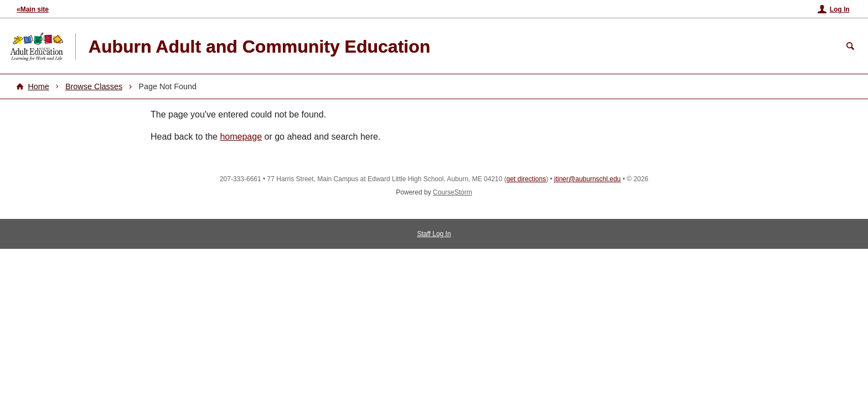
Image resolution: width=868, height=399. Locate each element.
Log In (840, 9)
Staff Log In (434, 234)
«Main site (33, 9)
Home (38, 86)
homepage (241, 137)
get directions (526, 179)
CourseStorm (453, 192)
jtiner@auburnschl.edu (587, 179)
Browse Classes (94, 86)
